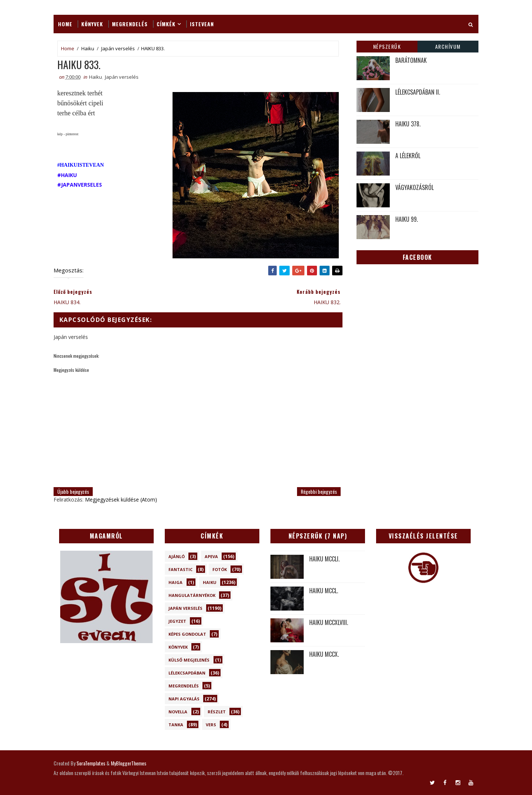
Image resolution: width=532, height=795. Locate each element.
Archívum (448, 46)
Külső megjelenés (189, 660)
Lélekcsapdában (187, 673)
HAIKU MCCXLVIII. (329, 622)
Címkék (166, 24)
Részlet (217, 712)
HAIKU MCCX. (324, 654)
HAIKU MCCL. (324, 591)
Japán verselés (118, 48)
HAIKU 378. (408, 124)
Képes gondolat (187, 634)
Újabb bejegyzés (73, 491)
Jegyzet (177, 621)
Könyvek (92, 24)
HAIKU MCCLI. (324, 559)
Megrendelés (130, 24)
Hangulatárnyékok (192, 595)
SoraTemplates (91, 763)
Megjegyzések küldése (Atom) (121, 500)
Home (65, 24)
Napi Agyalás (184, 699)
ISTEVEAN (202, 24)
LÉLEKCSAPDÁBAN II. (418, 92)
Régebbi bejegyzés (319, 491)
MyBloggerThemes (129, 763)
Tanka (176, 725)
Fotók (220, 569)
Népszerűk (387, 46)
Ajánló (177, 556)
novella (178, 712)
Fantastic (180, 569)
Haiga (175, 582)
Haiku (88, 48)
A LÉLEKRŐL (408, 156)
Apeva (211, 556)
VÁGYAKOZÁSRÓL (415, 187)
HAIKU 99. (407, 219)
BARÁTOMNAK (411, 60)
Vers (211, 725)
